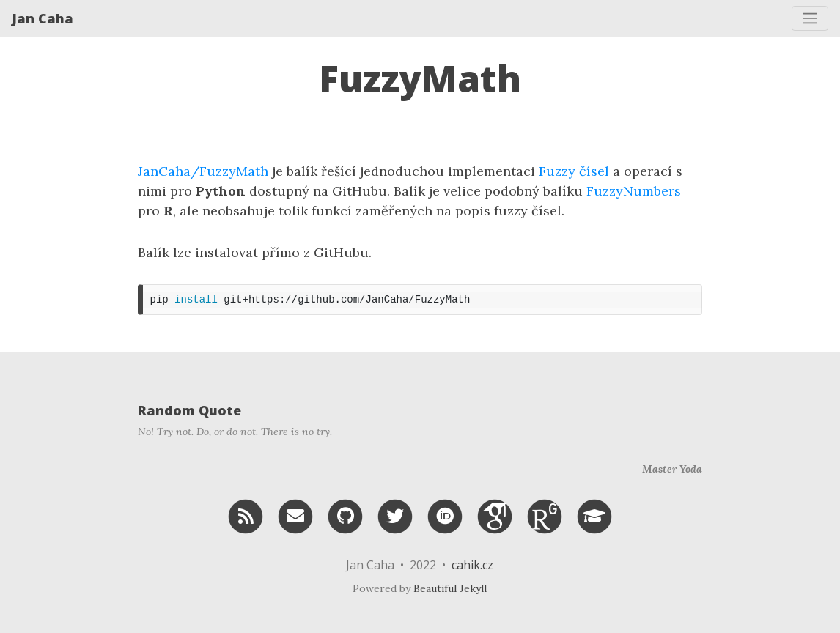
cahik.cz (472, 565)
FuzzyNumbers (634, 191)
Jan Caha (43, 18)
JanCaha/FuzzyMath (203, 171)
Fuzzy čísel (574, 171)
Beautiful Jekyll (450, 588)
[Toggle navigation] (810, 18)
